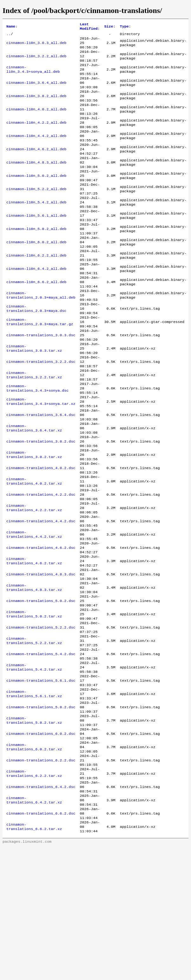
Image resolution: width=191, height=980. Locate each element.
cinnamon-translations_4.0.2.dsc (41, 532)
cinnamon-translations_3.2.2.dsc (41, 410)
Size (110, 27)
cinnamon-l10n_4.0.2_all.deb (36, 122)
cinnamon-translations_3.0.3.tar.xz (34, 395)
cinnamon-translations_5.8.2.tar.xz (34, 820)
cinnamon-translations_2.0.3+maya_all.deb (41, 334)
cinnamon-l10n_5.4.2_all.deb (36, 228)
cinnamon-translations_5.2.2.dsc (41, 714)
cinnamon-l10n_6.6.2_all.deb (36, 319)
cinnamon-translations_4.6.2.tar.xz (34, 638)
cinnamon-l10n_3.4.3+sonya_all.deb (33, 76)
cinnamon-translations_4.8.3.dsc (41, 653)
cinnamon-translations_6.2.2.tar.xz (34, 881)
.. (9, 36)
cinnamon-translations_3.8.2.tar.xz (34, 517)
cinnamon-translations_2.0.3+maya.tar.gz (40, 365)
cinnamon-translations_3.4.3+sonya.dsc (37, 441)
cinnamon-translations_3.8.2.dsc (41, 501)
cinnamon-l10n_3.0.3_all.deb (36, 46)
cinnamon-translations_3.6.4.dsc (41, 471)
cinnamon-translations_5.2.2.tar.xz (34, 729)
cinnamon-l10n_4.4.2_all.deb (36, 152)
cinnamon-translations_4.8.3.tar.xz (34, 668)
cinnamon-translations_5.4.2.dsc (41, 744)
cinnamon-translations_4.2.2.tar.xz (34, 577)
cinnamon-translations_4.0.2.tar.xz (34, 547)
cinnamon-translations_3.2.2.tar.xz (34, 425)
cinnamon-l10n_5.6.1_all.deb (36, 243)
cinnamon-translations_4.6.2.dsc (41, 623)
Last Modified (90, 27)
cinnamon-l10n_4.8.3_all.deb (36, 183)
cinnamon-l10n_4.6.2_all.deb (36, 167)
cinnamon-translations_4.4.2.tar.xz (34, 608)
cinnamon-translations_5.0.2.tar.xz (34, 699)
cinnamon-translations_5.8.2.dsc (41, 805)
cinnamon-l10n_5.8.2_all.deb (36, 258)
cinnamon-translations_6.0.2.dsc (41, 835)
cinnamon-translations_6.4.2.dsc (41, 896)
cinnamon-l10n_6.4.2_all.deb (36, 304)
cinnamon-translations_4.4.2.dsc (41, 592)
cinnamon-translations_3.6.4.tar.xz (34, 486)
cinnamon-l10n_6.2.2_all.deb (36, 289)
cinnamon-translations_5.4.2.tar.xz (34, 760)
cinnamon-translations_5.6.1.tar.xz (34, 790)
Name (12, 27)
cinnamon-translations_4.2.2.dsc (41, 562)
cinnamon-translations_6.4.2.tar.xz (34, 911)
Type (125, 27)
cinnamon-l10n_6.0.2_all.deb (36, 274)
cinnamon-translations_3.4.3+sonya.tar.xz (41, 456)
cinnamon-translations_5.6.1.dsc (41, 775)
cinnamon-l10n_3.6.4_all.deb (36, 91)
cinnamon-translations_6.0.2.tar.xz (34, 851)
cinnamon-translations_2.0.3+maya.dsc (36, 350)
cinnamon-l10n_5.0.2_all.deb (36, 198)
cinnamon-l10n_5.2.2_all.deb (36, 213)
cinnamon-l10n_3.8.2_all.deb (36, 107)
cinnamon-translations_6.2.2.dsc (41, 866)
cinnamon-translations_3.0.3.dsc (41, 380)
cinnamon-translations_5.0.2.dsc (41, 684)
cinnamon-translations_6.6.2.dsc (41, 927)
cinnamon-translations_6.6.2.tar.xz (34, 942)
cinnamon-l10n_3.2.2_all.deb (36, 61)
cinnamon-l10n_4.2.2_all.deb (36, 137)
